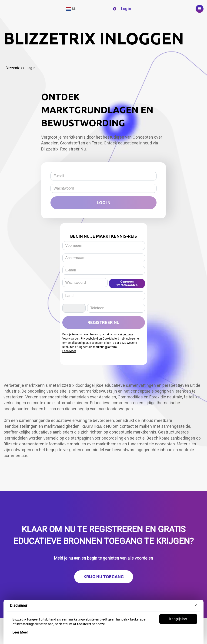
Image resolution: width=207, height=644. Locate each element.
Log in (104, 203)
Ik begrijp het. (178, 619)
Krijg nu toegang (104, 577)
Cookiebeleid (111, 339)
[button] (200, 9)
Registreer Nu (103, 322)
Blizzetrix (13, 68)
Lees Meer (20, 632)
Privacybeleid (89, 339)
